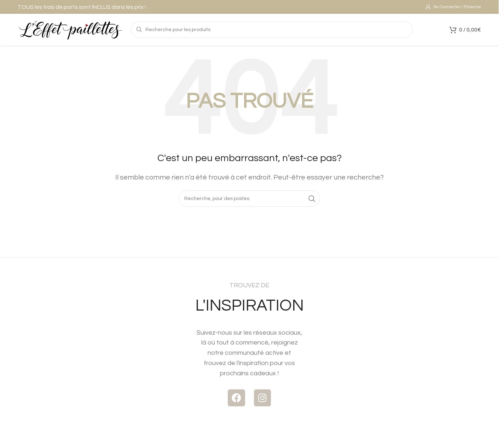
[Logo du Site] (71, 32)
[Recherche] (249, 202)
